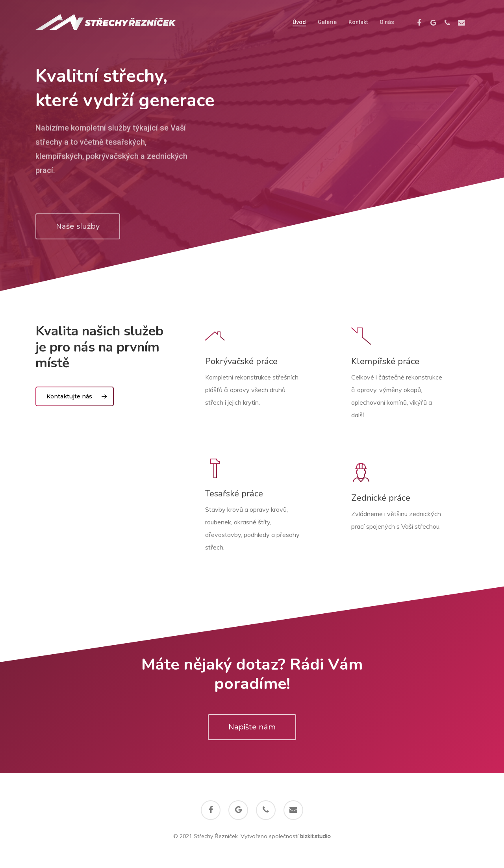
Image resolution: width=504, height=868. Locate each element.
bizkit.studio (315, 836)
